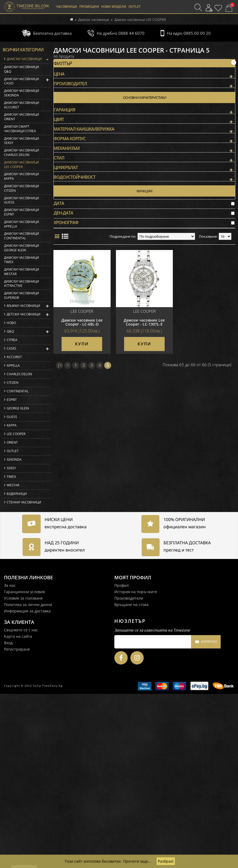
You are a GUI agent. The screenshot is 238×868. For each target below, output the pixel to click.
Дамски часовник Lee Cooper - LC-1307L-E (144, 158)
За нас (10, 759)
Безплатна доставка (47, 33)
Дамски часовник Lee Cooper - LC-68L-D (82, 158)
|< (60, 201)
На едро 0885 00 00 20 (186, 33)
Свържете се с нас (21, 804)
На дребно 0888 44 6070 (116, 33)
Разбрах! (166, 861)
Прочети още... (137, 861)
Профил (122, 759)
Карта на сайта (18, 810)
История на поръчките (136, 766)
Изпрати (206, 816)
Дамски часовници (94, 19)
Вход (8, 817)
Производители (129, 772)
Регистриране (17, 823)
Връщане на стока (131, 779)
